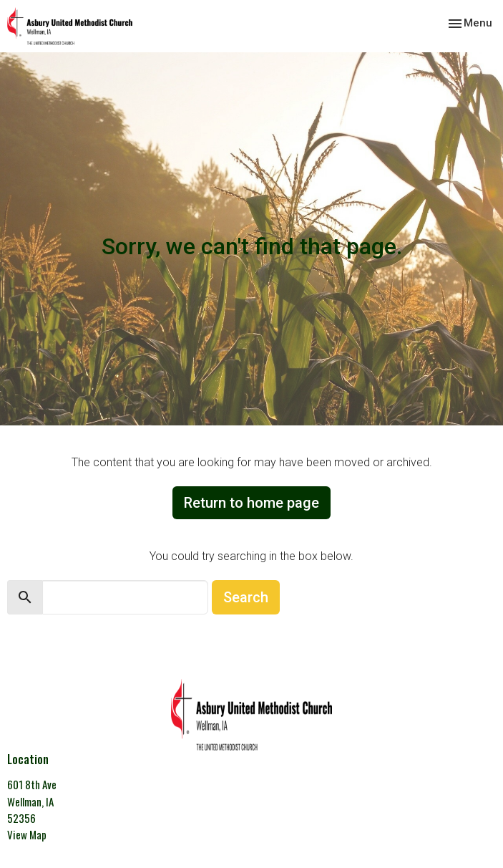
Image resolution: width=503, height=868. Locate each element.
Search (246, 597)
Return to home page (251, 503)
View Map (27, 834)
